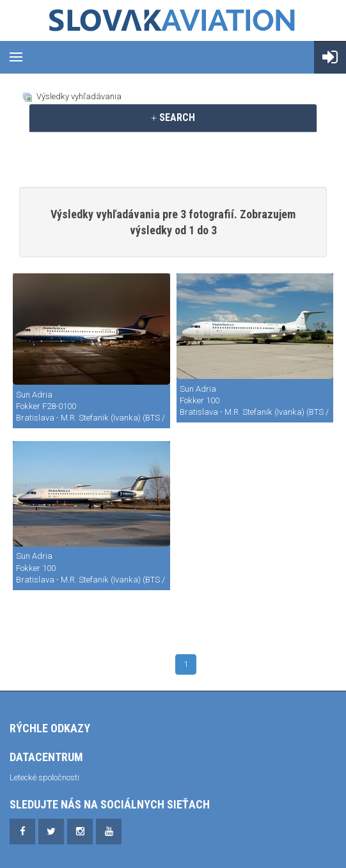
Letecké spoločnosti (44, 777)
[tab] (173, 118)
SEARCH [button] (173, 117)
